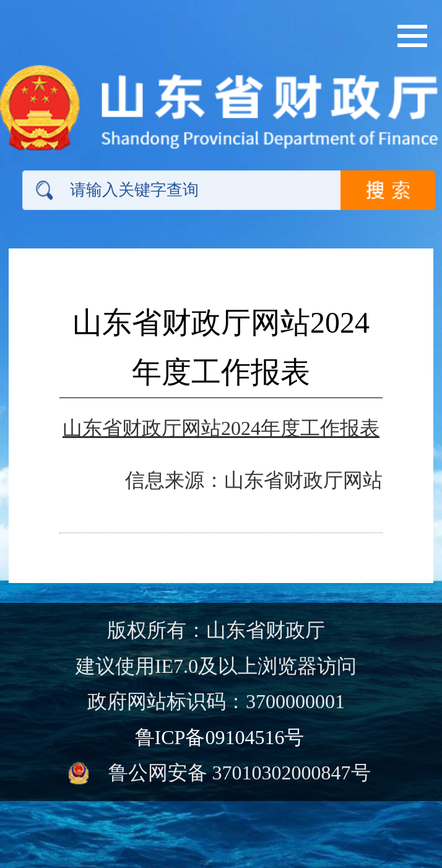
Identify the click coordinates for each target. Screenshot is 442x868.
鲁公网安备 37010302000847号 (240, 773)
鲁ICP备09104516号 (220, 737)
